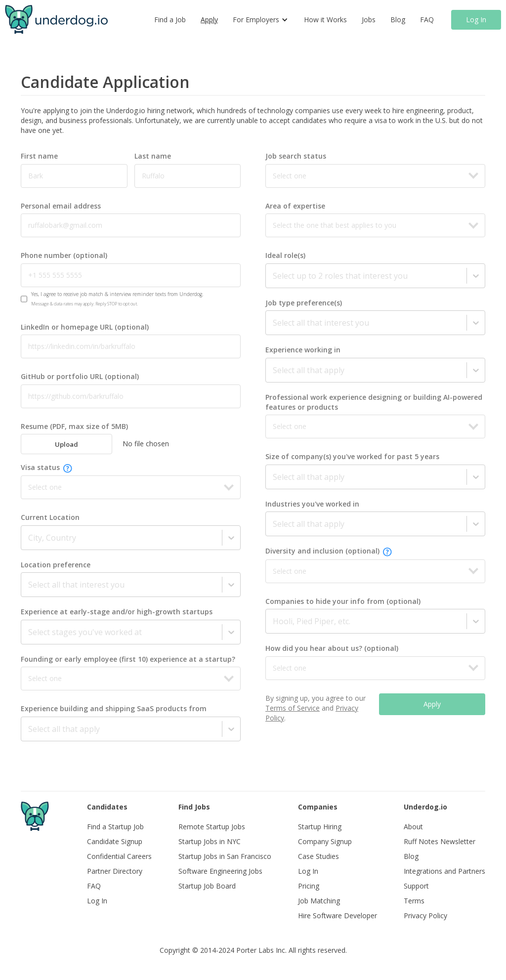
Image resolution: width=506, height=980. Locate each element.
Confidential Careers (119, 856)
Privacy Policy (425, 916)
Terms (414, 901)
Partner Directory (115, 871)
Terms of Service (293, 708)
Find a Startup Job (115, 827)
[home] (56, 20)
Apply (209, 20)
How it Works (325, 20)
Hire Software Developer (337, 916)
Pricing (309, 886)
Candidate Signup (115, 841)
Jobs (369, 20)
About (413, 827)
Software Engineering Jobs (220, 871)
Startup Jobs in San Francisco (225, 856)
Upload (66, 444)
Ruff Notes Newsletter (440, 841)
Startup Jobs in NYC (210, 841)
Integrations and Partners (444, 871)
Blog (398, 20)
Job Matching (319, 901)
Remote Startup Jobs (212, 827)
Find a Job (170, 20)
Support (416, 886)
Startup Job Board (207, 886)
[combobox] (29, 538)
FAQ (427, 20)
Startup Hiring (320, 827)
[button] (261, 20)
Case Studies (318, 856)
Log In (476, 20)
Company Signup (325, 841)
